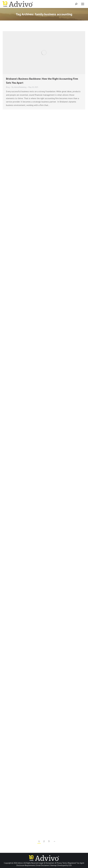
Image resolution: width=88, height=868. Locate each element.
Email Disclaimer (43, 865)
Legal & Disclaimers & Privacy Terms (53, 863)
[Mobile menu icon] (83, 4)
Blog (8, 87)
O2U (70, 865)
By (19, 87)
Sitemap (53, 865)
